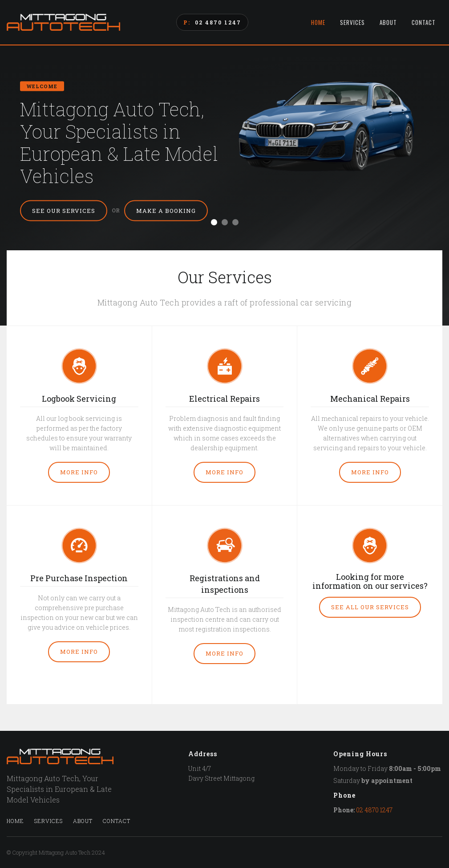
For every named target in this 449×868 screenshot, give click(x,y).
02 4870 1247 (218, 22)
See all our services (370, 607)
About (388, 22)
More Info (79, 472)
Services (352, 22)
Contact (424, 22)
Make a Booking (166, 211)
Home (318, 22)
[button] (214, 222)
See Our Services (64, 211)
